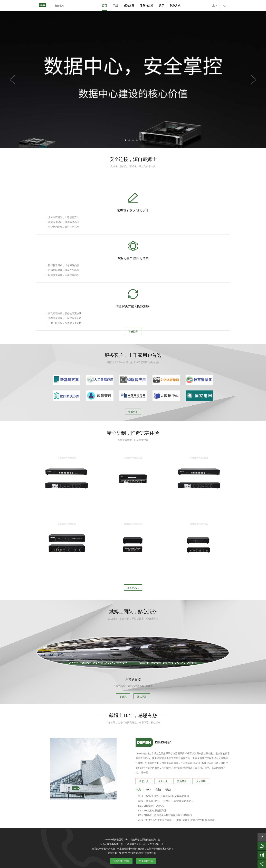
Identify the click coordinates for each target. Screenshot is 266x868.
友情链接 (194, 824)
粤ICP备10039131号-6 (138, 847)
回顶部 (262, 837)
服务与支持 (147, 6)
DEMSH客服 (214, 5)
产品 (115, 6)
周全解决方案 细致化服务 (198, 234)
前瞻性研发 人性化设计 (68, 234)
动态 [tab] (138, 740)
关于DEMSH (83, 824)
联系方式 (175, 6)
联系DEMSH (178, 824)
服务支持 (130, 824)
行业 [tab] (148, 740)
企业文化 (163, 731)
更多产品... (133, 492)
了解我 (120, 633)
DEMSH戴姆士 (44, 5)
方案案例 (116, 824)
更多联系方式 (142, 761)
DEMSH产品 (100, 824)
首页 (104, 6)
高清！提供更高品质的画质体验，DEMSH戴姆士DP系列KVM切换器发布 (176, 771)
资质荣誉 (182, 731)
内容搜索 (225, 5)
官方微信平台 (262, 855)
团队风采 (144, 633)
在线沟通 (262, 846)
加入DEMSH (160, 824)
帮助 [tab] (168, 740)
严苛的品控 (133, 616)
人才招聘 (201, 731)
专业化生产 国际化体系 (133, 234)
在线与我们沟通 (124, 761)
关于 (161, 6)
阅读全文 (144, 731)
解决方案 (129, 6)
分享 (262, 864)
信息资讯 (144, 824)
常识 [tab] (158, 740)
